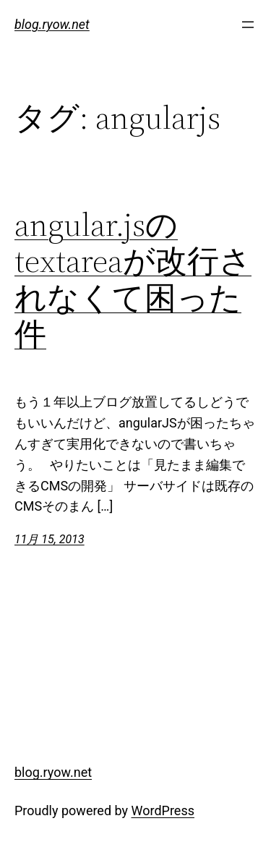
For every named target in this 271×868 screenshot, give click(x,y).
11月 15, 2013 (50, 539)
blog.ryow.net (52, 24)
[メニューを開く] (248, 25)
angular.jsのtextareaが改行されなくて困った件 (133, 280)
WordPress (163, 810)
